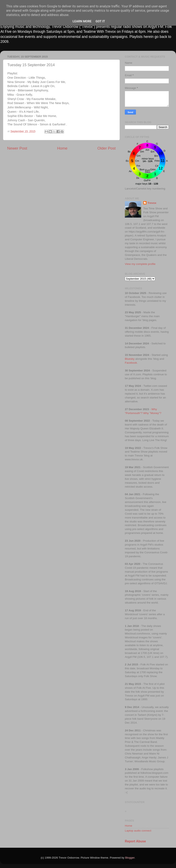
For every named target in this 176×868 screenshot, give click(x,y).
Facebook (131, 363)
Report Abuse (135, 841)
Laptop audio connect (138, 831)
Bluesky (130, 359)
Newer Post (17, 148)
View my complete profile (140, 264)
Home (62, 148)
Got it (100, 21)
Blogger (130, 858)
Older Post (107, 148)
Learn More (82, 21)
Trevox (152, 203)
